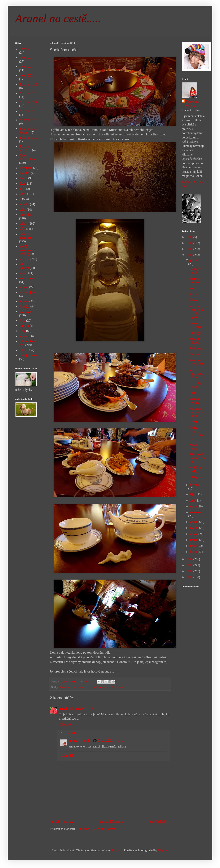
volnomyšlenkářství (113, 687)
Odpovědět (66, 724)
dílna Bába (26, 168)
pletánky (24, 259)
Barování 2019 (28, 138)
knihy (23, 210)
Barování (195, 354)
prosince (195, 260)
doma (62, 687)
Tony (22, 331)
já (20, 199)
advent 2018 (27, 75)
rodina (23, 287)
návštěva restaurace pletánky (25, 250)
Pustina (194, 294)
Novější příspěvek (62, 822)
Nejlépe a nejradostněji (196, 412)
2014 (190, 565)
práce (22, 273)
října (193, 494)
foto (22, 189)
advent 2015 (27, 67)
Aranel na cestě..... (58, 18)
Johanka (24, 204)
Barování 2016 (28, 120)
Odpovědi (70, 733)
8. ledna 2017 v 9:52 (82, 709)
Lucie (193, 393)
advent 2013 (27, 49)
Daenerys (195, 333)
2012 (190, 577)
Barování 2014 (28, 102)
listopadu (196, 485)
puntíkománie (28, 278)
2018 (190, 243)
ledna (194, 552)
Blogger (163, 850)
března (195, 540)
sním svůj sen (27, 292)
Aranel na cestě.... (80, 741)
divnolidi (25, 173)
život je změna (28, 355)
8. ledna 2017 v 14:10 (111, 741)
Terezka (24, 326)
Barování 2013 (28, 93)
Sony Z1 (24, 307)
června (195, 522)
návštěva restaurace (77, 687)
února (194, 546)
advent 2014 (27, 58)
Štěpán (194, 300)
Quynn (194, 422)
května (195, 528)
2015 (190, 559)
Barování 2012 (28, 84)
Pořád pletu (196, 348)
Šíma (22, 320)
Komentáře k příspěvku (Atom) (96, 829)
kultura (23, 224)
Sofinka (24, 301)
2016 (190, 255)
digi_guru (117, 850)
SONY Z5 (95, 687)
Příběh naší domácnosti (197, 458)
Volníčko (195, 288)
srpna (194, 506)
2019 (190, 237)
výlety (23, 350)
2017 (190, 249)
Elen (22, 184)
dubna (194, 534)
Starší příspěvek (159, 822)
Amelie (64, 709)
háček (23, 194)
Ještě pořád (196, 477)
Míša (22, 229)
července (196, 512)
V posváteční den (197, 373)
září (193, 500)
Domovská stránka (111, 822)
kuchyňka (25, 215)
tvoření (23, 336)
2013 (190, 571)
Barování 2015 (28, 111)
